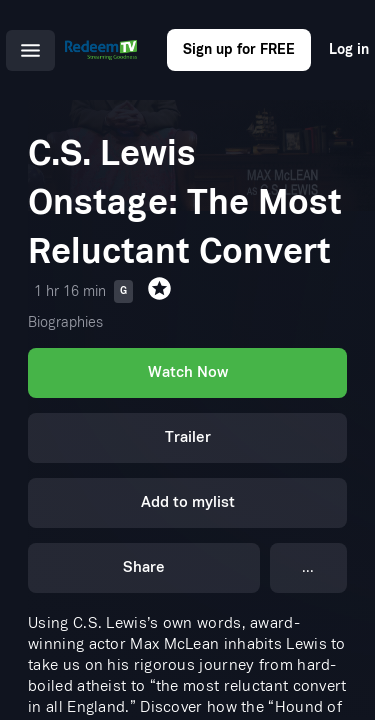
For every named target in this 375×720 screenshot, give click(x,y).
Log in (349, 49)
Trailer (187, 433)
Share (144, 557)
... (308, 558)
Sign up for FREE (239, 49)
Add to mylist (187, 495)
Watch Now (187, 371)
